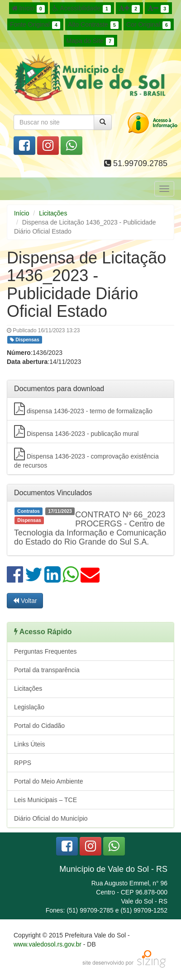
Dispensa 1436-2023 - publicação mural (76, 431)
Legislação (29, 707)
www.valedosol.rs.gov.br (48, 944)
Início (29, 9)
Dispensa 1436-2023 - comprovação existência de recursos (86, 458)
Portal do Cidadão (39, 726)
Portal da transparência (47, 670)
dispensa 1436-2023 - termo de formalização (83, 409)
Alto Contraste (93, 25)
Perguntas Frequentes (45, 651)
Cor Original (148, 25)
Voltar (25, 601)
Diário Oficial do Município (51, 818)
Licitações (53, 213)
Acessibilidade (82, 9)
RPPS (23, 763)
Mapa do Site (90, 41)
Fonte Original (35, 25)
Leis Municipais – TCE (45, 800)
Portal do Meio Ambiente (49, 781)
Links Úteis (29, 744)
